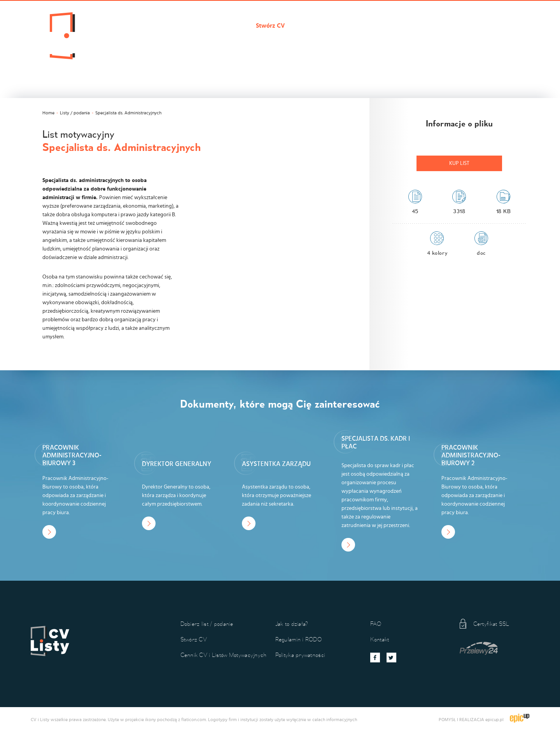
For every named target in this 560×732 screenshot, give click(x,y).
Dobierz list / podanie (213, 26)
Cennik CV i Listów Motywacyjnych (346, 26)
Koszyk (502, 26)
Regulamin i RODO (298, 639)
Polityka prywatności (300, 655)
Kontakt (468, 26)
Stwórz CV (270, 26)
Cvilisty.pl (156, 26)
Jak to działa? (426, 26)
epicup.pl (494, 720)
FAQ (376, 624)
